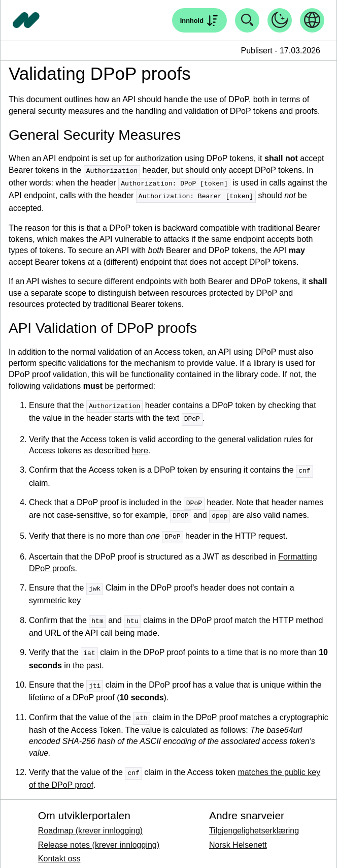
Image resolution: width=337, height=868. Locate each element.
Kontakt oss (59, 851)
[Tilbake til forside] (26, 20)
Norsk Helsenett (238, 837)
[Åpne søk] (199, 20)
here (140, 448)
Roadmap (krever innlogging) (90, 823)
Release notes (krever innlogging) (99, 837)
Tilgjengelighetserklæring (254, 823)
